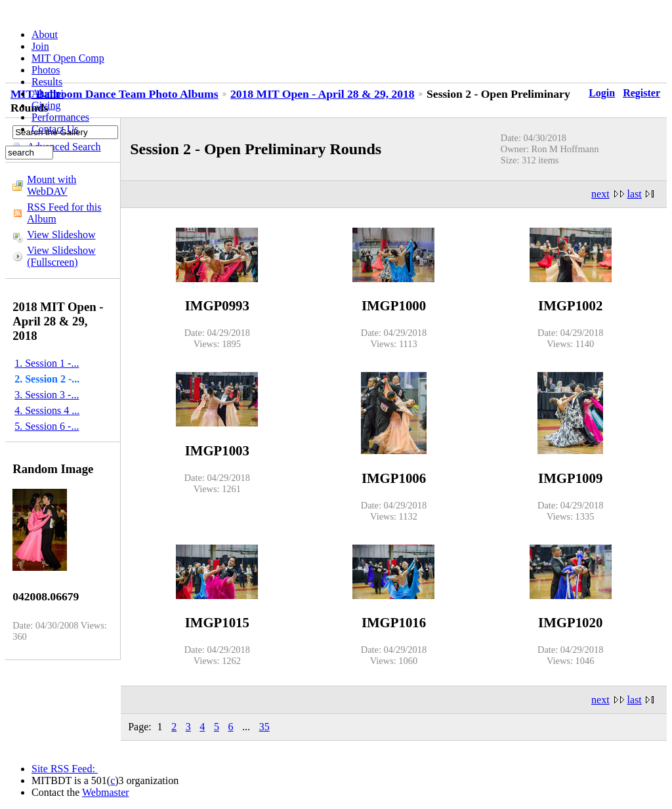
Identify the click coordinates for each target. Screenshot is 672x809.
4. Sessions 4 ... (47, 410)
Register (641, 93)
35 (264, 727)
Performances (60, 117)
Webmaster (106, 792)
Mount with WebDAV (52, 185)
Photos (46, 70)
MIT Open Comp (68, 58)
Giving (46, 105)
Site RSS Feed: (65, 769)
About (45, 34)
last (635, 194)
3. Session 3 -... (47, 395)
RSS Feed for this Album (64, 213)
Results (47, 82)
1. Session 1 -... (47, 363)
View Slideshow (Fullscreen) (61, 256)
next (600, 194)
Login (602, 93)
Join (40, 46)
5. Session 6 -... (47, 426)
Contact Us (55, 129)
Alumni (48, 93)
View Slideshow (61, 235)
